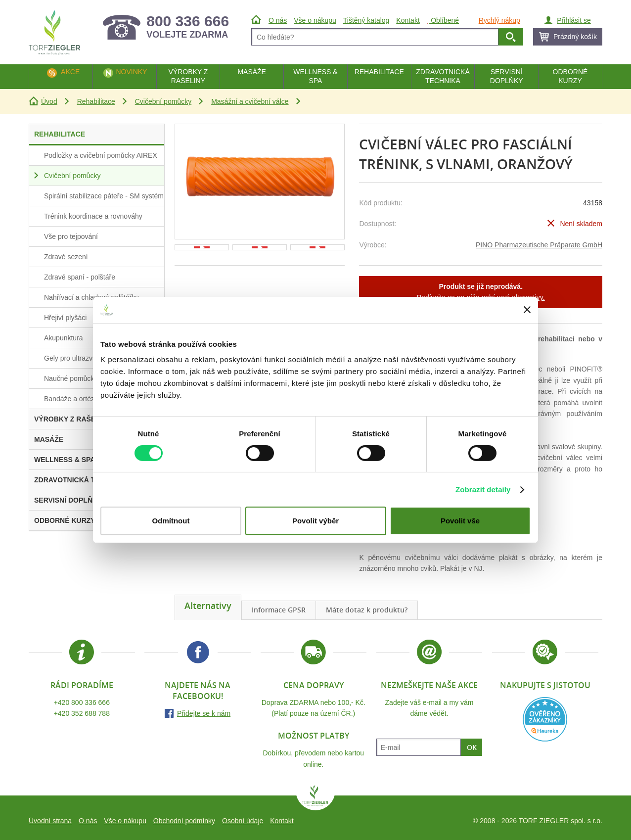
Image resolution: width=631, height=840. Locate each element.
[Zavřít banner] (527, 310)
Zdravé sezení (66, 257)
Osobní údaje (243, 821)
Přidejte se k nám (204, 713)
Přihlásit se (574, 20)
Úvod (49, 101)
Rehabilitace (96, 101)
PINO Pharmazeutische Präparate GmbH (539, 245)
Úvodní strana (50, 821)
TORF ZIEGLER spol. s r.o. (315, 798)
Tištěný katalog (366, 20)
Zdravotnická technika (443, 76)
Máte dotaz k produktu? (367, 610)
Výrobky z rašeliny (188, 76)
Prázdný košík (575, 37)
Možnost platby (314, 736)
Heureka (545, 719)
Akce (70, 72)
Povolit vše (460, 521)
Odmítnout (171, 521)
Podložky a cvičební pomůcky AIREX (101, 155)
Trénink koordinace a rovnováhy (93, 216)
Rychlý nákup (499, 20)
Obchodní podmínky (184, 821)
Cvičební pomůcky (163, 101)
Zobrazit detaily (483, 490)
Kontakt (282, 821)
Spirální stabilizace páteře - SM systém (104, 196)
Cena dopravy (314, 685)
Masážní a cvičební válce (250, 101)
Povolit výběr (315, 521)
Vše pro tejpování (71, 236)
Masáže (252, 72)
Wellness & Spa (315, 76)
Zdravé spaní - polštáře (80, 277)
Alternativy (208, 606)
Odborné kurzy (570, 76)
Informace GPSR (279, 610)
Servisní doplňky (507, 76)
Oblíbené (443, 20)
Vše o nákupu (125, 821)
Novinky (131, 72)
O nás (88, 821)
